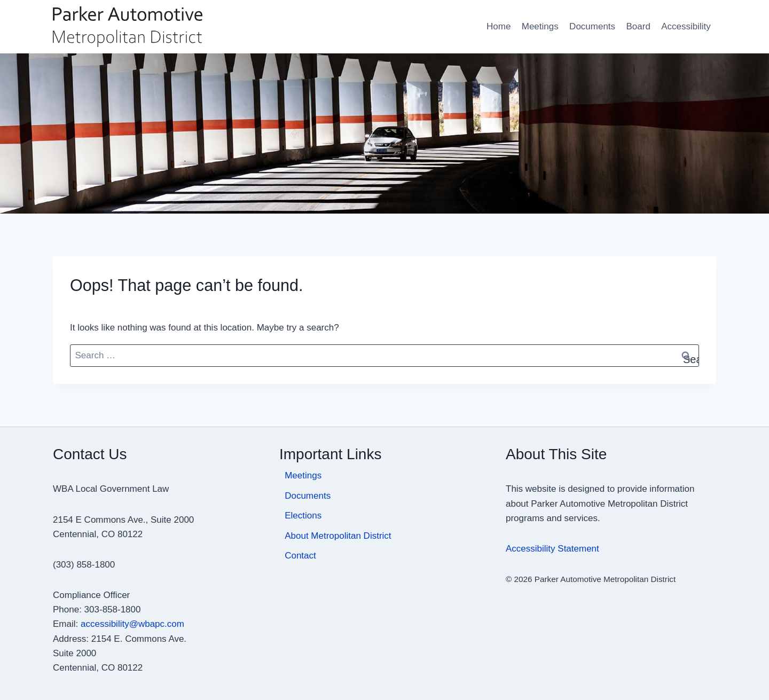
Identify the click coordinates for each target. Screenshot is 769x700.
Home (499, 26)
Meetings (540, 26)
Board (638, 26)
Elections (303, 516)
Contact (300, 556)
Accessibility (686, 26)
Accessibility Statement (552, 549)
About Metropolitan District (338, 536)
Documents (592, 26)
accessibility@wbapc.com (132, 624)
